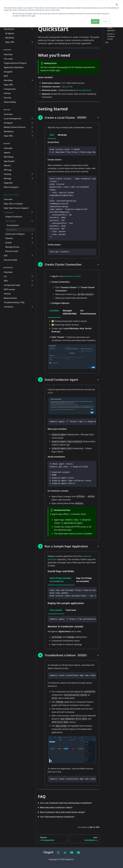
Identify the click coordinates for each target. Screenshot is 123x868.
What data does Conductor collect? (56, 807)
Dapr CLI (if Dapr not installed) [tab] (84, 580)
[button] (19, 221)
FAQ (107, 42)
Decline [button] (105, 21)
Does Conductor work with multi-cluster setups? (62, 812)
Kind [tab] (52, 135)
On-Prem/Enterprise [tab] (88, 312)
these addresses (84, 90)
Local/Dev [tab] (54, 311)
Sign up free (67, 87)
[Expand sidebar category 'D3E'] (32, 256)
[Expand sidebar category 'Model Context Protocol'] (32, 127)
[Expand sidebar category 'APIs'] (32, 281)
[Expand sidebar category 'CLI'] (32, 276)
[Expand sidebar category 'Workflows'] (32, 131)
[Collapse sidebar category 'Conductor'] (32, 212)
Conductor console (72, 276)
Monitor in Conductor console (111, 36)
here (69, 530)
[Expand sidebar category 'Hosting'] (32, 174)
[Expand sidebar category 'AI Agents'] (32, 123)
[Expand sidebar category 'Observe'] (32, 238)
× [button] (117, 5)
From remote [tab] (56, 610)
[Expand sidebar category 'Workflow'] (32, 80)
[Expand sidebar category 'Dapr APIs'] (32, 42)
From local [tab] (71, 610)
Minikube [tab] (62, 135)
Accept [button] (95, 21)
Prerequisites (62, 67)
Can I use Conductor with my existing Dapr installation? (66, 803)
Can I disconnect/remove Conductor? (57, 817)
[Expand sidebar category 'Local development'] (32, 119)
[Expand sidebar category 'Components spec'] (32, 285)
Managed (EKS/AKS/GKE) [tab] (70, 312)
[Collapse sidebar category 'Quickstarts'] (32, 29)
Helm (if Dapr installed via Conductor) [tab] (60, 580)
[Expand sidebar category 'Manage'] (32, 178)
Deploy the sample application (111, 28)
